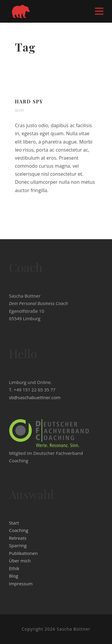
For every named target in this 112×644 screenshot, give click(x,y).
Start (14, 523)
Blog (14, 576)
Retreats (18, 538)
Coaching (19, 530)
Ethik (14, 568)
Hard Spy (29, 101)
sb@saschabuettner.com (35, 397)
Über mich (20, 561)
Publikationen (23, 553)
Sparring (18, 545)
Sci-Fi (19, 110)
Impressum (21, 584)
